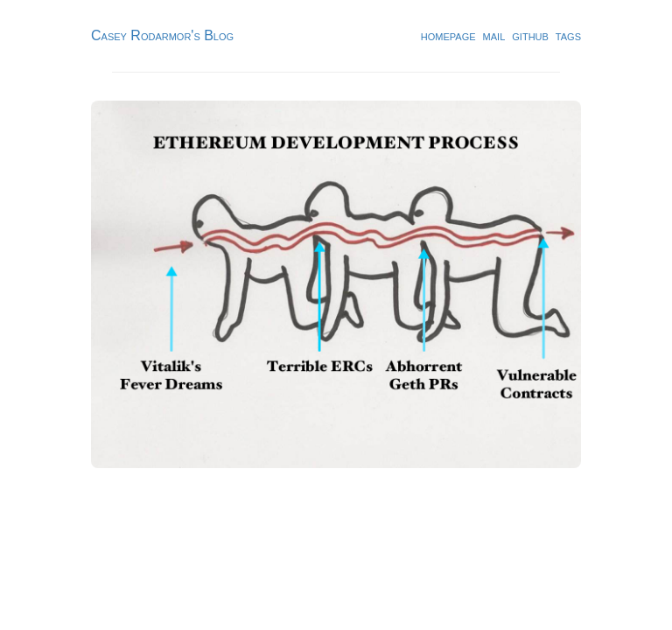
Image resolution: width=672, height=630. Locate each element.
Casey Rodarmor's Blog (162, 35)
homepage (448, 35)
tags (568, 35)
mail (494, 35)
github (530, 35)
